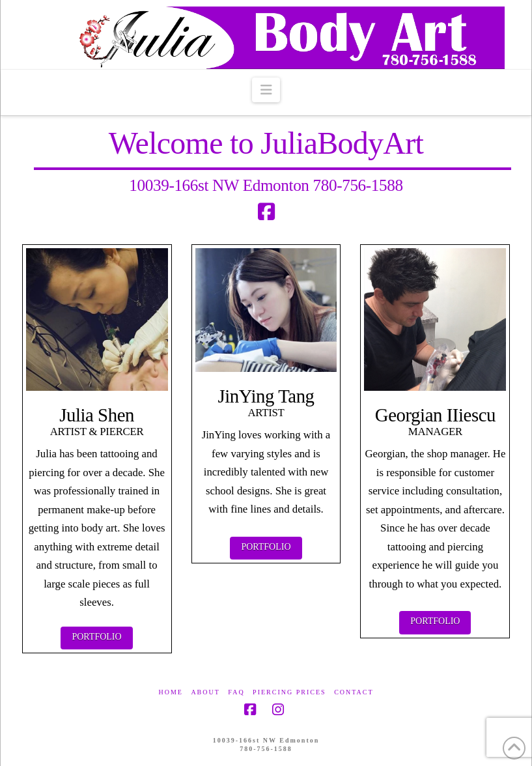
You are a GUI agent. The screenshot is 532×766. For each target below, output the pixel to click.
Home (170, 692)
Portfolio (96, 637)
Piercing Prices (289, 692)
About (205, 692)
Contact (354, 692)
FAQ (236, 692)
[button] (266, 90)
